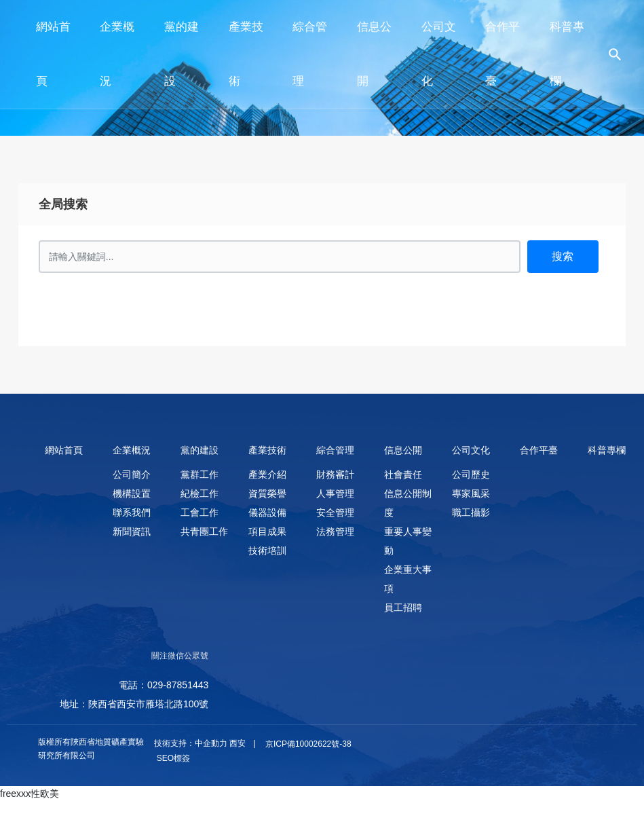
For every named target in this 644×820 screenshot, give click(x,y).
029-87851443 (178, 685)
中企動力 (211, 743)
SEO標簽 (172, 758)
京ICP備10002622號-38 (308, 744)
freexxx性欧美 (30, 794)
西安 (238, 743)
